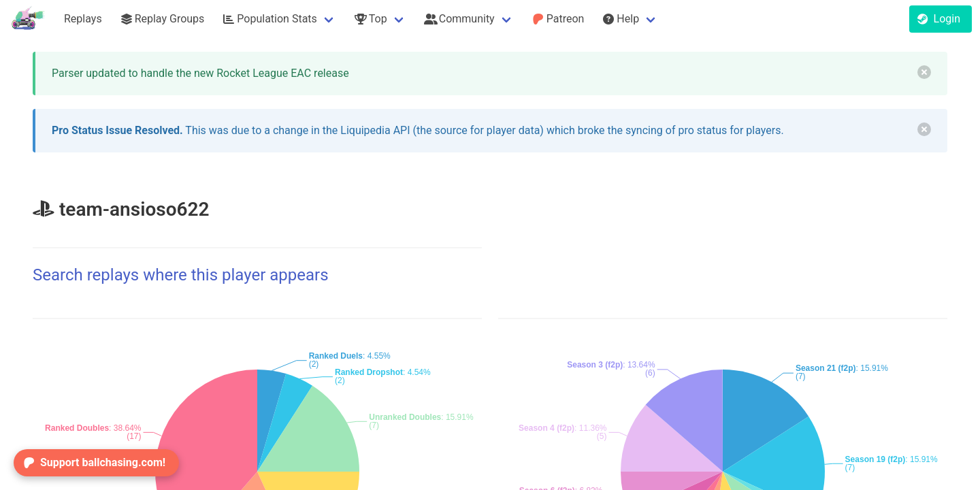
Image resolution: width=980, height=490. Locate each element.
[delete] (924, 72)
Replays (83, 19)
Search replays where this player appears (181, 275)
